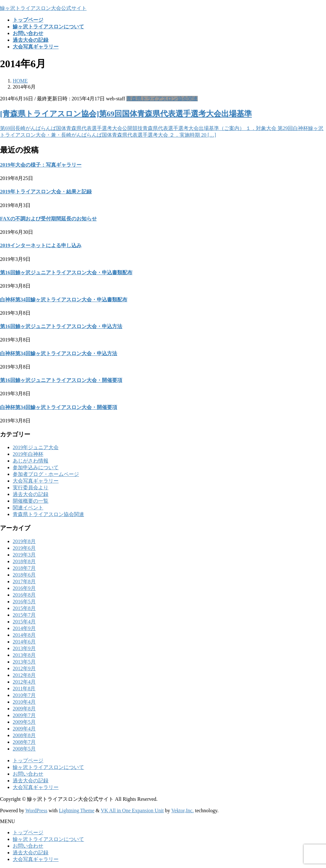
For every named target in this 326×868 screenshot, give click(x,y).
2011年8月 (24, 689)
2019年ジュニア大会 (36, 447)
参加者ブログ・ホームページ (46, 474)
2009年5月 (24, 722)
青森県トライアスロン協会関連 (162, 99)
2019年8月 (24, 541)
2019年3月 (24, 555)
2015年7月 (24, 615)
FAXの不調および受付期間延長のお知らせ (48, 219)
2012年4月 (24, 682)
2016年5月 (24, 602)
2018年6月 (24, 575)
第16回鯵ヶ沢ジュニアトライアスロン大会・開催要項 (61, 380)
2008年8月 (24, 735)
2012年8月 (24, 675)
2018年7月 (24, 568)
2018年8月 (24, 561)
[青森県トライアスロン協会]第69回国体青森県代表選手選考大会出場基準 (126, 114)
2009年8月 (24, 709)
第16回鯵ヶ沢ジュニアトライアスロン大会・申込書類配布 (66, 273)
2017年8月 (24, 581)
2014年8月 (24, 635)
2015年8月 (24, 608)
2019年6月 (24, 548)
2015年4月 (24, 622)
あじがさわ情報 (31, 461)
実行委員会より (31, 488)
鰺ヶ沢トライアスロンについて (48, 767)
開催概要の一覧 (31, 501)
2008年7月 (24, 742)
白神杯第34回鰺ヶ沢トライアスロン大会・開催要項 (59, 407)
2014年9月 (24, 628)
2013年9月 (24, 648)
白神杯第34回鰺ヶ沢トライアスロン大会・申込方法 (59, 353)
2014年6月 (24, 642)
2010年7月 (24, 695)
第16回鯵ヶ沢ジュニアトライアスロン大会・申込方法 (61, 326)
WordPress (36, 811)
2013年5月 (24, 662)
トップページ (28, 760)
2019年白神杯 (28, 454)
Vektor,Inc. (182, 811)
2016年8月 (24, 595)
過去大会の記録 (31, 494)
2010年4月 (24, 702)
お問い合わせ (28, 774)
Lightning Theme (77, 811)
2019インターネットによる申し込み (41, 245)
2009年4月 (24, 729)
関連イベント (28, 508)
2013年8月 (24, 655)
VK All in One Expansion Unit (132, 811)
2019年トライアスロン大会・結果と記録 (46, 192)
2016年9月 (24, 588)
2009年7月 (24, 715)
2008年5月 (24, 749)
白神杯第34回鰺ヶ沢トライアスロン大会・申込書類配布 (64, 300)
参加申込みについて (36, 467)
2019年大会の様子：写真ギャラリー (41, 165)
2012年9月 (24, 668)
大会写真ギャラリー (36, 481)
